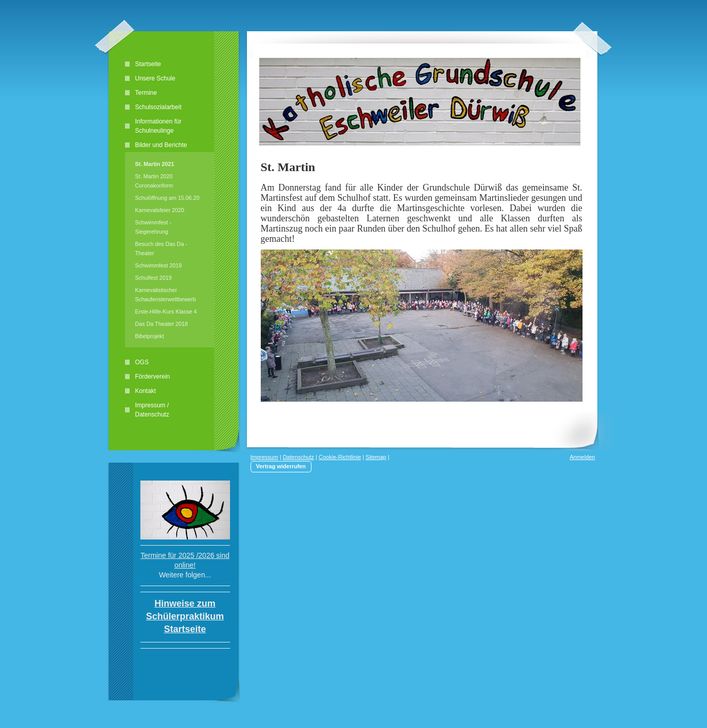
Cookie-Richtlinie (340, 457)
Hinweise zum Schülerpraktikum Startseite (185, 616)
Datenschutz (298, 457)
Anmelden (583, 457)
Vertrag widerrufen (281, 466)
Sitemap (376, 457)
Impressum (264, 457)
